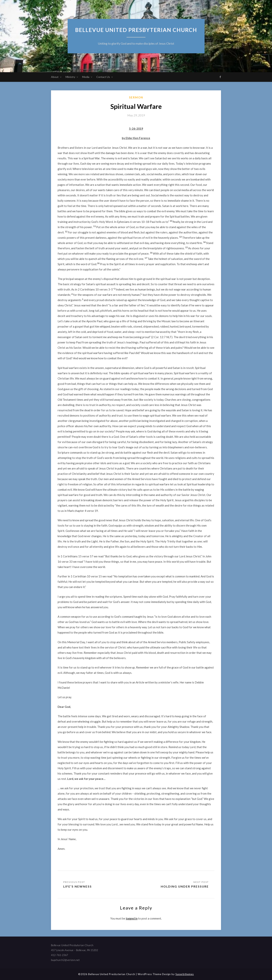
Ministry (70, 77)
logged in (132, 918)
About (55, 77)
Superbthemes (185, 974)
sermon (136, 97)
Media (86, 77)
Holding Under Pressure (184, 886)
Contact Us (103, 77)
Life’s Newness (78, 886)
